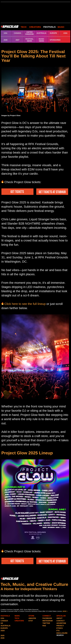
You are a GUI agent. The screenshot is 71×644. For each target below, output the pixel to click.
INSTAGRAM (48, 621)
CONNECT (47, 616)
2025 (3, 636)
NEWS (17, 616)
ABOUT (59, 618)
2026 (6, 40)
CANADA (18, 33)
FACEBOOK (47, 618)
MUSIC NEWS (41, 40)
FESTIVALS (50, 27)
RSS (44, 626)
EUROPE (53, 33)
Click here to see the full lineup (25, 304)
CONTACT (61, 621)
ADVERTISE (61, 623)
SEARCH (60, 635)
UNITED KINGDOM (30, 33)
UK (2, 623)
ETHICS (60, 628)
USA (6, 33)
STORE (31, 616)
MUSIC (61, 27)
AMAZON (32, 618)
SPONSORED (55, 40)
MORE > (65, 611)
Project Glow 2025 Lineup (27, 453)
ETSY (31, 621)
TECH (24, 27)
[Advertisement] (35, 12)
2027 (18, 40)
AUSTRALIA (41, 33)
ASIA (65, 33)
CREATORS (35, 27)
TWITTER (46, 623)
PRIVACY (60, 626)
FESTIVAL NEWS (29, 40)
